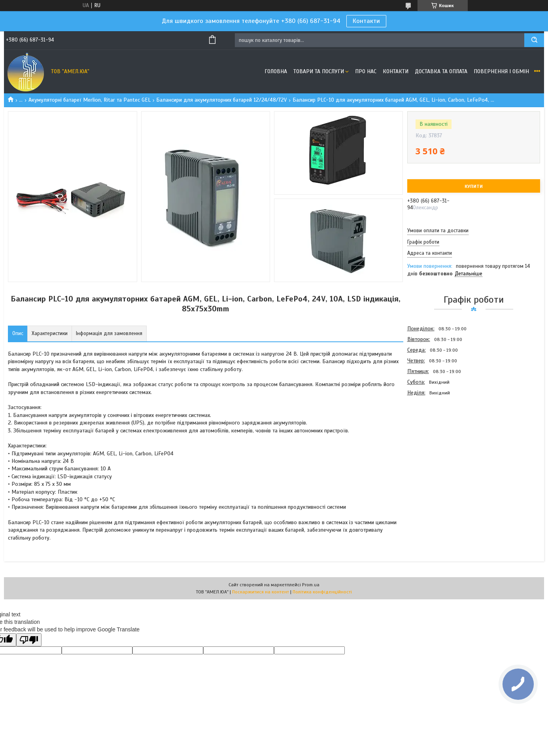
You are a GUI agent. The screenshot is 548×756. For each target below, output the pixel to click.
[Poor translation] (29, 640)
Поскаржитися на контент (261, 592)
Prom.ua (311, 585)
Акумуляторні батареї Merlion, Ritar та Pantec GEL (90, 100)
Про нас (366, 71)
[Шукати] (534, 40)
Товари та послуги (319, 71)
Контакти (366, 21)
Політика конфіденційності (322, 592)
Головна (276, 71)
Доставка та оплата (441, 71)
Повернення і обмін (501, 71)
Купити (474, 186)
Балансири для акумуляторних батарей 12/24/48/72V (221, 100)
